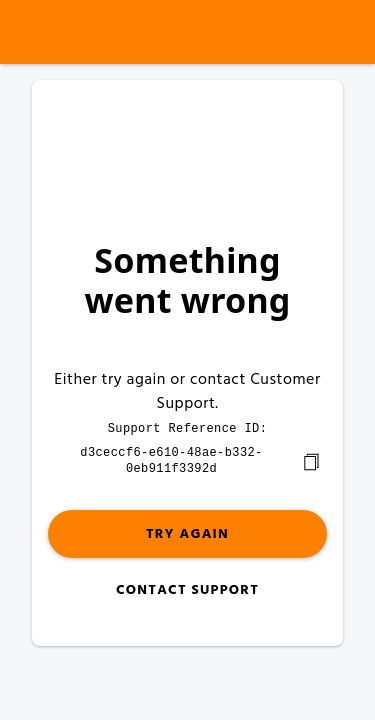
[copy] (311, 460)
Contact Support (187, 588)
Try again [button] (187, 532)
